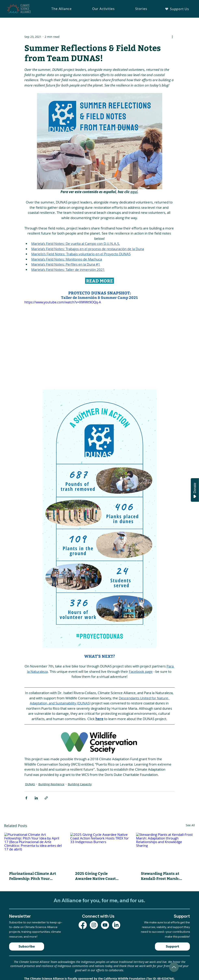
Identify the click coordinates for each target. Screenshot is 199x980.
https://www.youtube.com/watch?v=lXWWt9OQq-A (63, 302)
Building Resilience (51, 784)
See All (190, 825)
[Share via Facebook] (26, 798)
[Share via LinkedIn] (36, 798)
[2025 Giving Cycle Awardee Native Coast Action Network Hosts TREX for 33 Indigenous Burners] (100, 849)
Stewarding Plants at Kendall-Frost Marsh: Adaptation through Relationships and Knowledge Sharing (160, 876)
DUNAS (30, 784)
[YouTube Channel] (105, 925)
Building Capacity (80, 784)
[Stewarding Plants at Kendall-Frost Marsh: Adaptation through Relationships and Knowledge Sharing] (165, 849)
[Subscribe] (27, 946)
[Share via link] (46, 798)
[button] (62, 9)
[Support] (172, 946)
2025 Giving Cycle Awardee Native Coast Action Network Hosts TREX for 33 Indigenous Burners (96, 876)
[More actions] (172, 37)
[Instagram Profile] (94, 925)
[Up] (174, 967)
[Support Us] (177, 9)
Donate (195, 491)
